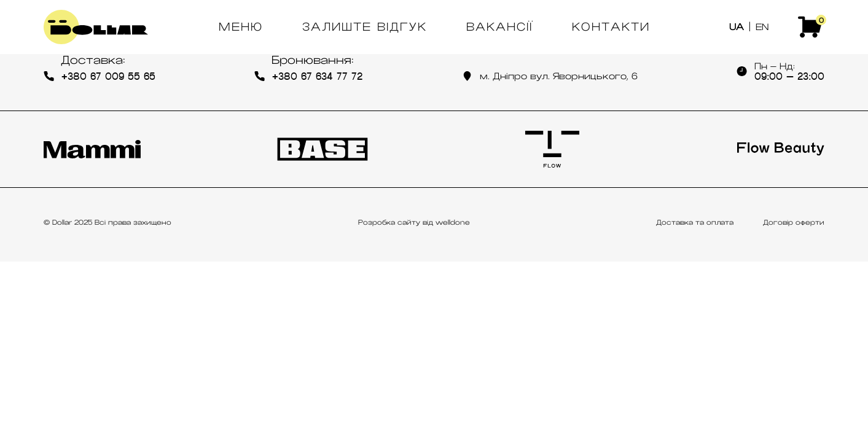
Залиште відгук (365, 27)
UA (737, 27)
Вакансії (499, 27)
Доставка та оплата (695, 222)
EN (762, 27)
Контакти (611, 27)
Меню (241, 27)
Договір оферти (794, 222)
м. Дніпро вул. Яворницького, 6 (550, 76)
